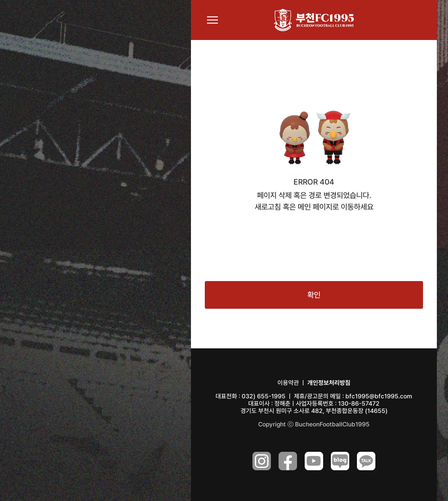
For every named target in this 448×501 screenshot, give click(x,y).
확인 (314, 295)
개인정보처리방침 (329, 383)
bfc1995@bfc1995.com (379, 396)
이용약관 (288, 383)
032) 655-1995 (264, 396)
